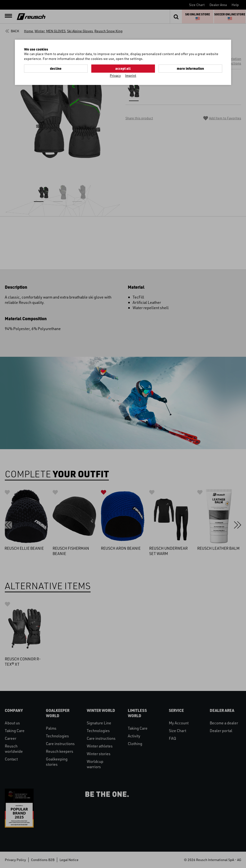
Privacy (115, 75)
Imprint (131, 75)
